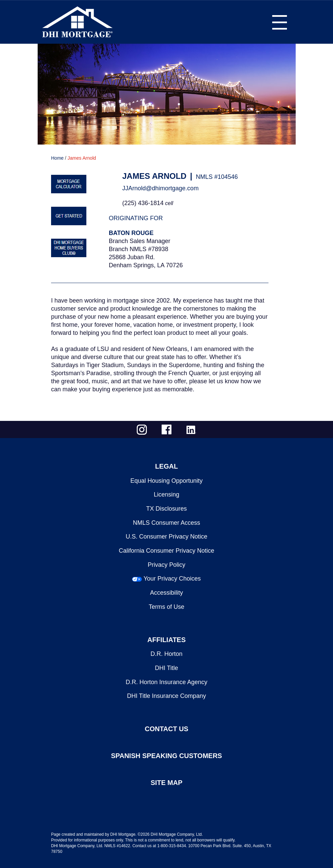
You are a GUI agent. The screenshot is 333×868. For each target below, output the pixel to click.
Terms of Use (166, 607)
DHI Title (166, 668)
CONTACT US (167, 729)
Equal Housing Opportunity (166, 481)
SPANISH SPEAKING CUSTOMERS (166, 756)
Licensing (166, 495)
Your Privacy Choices (172, 579)
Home (57, 158)
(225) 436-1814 (143, 203)
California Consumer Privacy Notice (166, 551)
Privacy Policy (166, 565)
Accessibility (166, 593)
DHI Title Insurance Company (166, 696)
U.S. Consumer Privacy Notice (166, 537)
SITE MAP (166, 783)
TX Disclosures (166, 509)
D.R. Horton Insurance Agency (166, 682)
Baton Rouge (131, 233)
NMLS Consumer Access (166, 523)
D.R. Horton (166, 654)
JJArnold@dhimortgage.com (160, 188)
